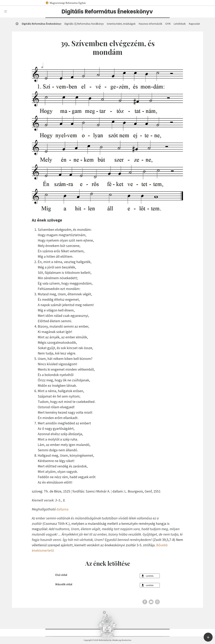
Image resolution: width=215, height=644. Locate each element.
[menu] (6, 12)
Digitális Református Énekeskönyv (107, 12)
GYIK (168, 24)
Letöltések (180, 24)
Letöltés (150, 576)
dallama (62, 509)
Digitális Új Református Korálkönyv (84, 24)
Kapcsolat (194, 24)
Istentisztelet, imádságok (121, 24)
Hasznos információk (150, 24)
